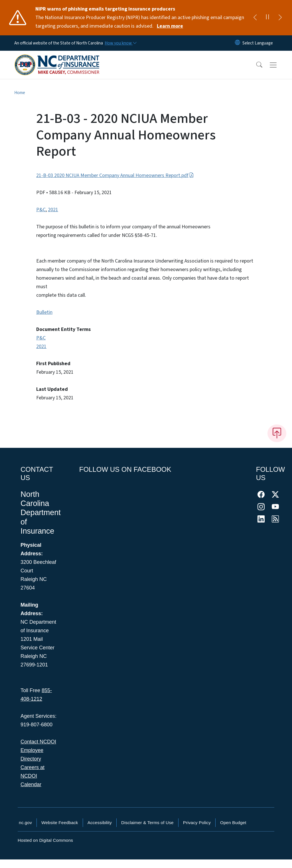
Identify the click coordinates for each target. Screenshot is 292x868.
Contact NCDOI (38, 742)
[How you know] (120, 43)
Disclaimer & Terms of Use (147, 823)
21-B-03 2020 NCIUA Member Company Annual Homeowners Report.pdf (115, 175)
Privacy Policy (197, 823)
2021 (53, 210)
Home (20, 93)
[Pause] (267, 18)
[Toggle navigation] (279, 65)
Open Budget (233, 823)
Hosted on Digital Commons (45, 840)
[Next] (280, 18)
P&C (41, 210)
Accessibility (100, 823)
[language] (258, 43)
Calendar (31, 784)
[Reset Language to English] (238, 43)
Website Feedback (60, 823)
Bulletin (44, 312)
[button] (255, 65)
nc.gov (25, 823)
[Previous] (255, 18)
